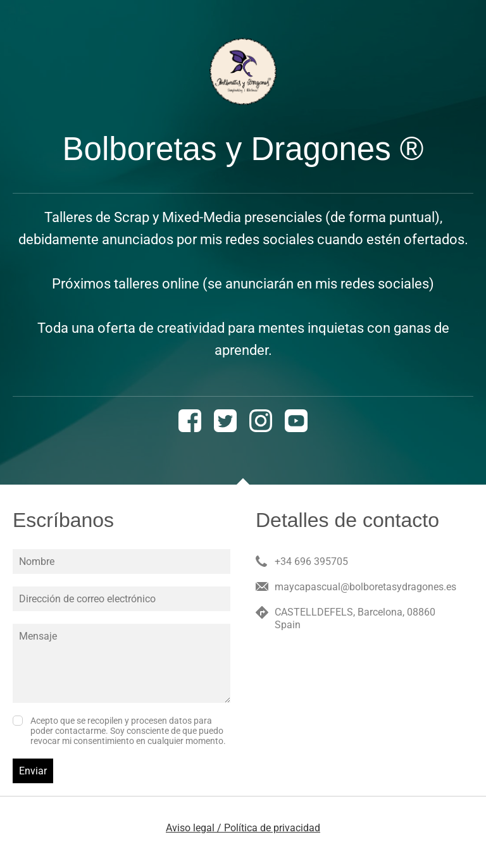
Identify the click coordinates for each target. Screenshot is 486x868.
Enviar (33, 771)
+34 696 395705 (311, 561)
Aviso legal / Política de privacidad (243, 828)
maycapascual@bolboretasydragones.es (365, 587)
